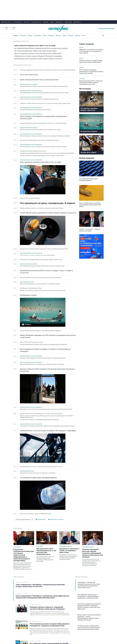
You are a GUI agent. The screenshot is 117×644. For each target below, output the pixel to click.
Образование (68, 22)
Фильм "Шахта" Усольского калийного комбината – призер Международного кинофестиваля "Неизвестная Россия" (89, 617)
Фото (84, 36)
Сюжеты (78, 36)
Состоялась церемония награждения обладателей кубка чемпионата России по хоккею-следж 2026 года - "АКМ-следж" (89, 606)
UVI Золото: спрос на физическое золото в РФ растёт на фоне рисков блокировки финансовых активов (89, 628)
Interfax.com (27, 22)
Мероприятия (77, 22)
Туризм (52, 22)
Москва (58, 36)
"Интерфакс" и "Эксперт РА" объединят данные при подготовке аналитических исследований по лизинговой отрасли (89, 585)
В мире (30, 36)
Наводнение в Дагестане (27, 282)
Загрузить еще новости (24, 519)
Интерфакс (58, 29)
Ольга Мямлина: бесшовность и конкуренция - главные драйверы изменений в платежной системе (88, 596)
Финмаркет (46, 22)
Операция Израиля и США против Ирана (31, 91)
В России (23, 36)
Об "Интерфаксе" (17, 22)
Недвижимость (59, 22)
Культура (51, 36)
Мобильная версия (6, 22)
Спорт (45, 36)
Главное (16, 36)
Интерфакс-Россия (36, 22)
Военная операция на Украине (29, 84)
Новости (71, 36)
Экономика (37, 36)
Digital (64, 36)
